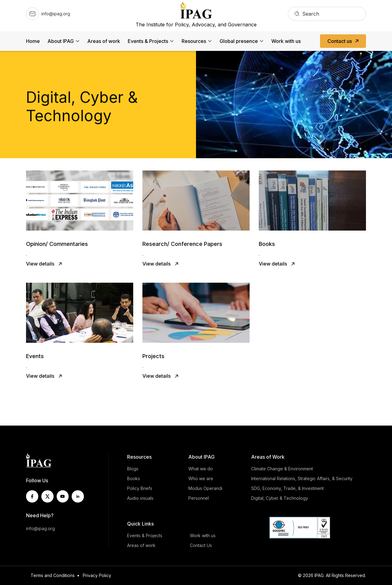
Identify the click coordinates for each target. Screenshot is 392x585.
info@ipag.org (40, 528)
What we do (201, 469)
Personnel (199, 498)
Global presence (239, 41)
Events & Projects (148, 41)
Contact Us (201, 545)
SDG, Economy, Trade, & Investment (287, 488)
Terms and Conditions (53, 575)
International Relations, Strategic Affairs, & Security (302, 478)
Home (33, 41)
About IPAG (61, 41)
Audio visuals (140, 498)
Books (134, 478)
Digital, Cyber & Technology (280, 498)
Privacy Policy (97, 575)
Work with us (286, 41)
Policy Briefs (140, 488)
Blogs (133, 469)
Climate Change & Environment (282, 469)
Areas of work (104, 41)
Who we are (201, 478)
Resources (194, 41)
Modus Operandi (205, 488)
